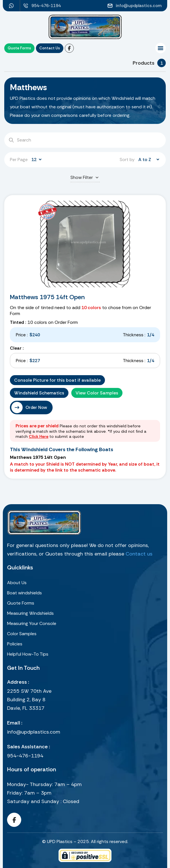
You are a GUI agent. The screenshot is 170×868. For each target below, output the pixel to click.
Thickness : (134, 335)
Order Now (36, 407)
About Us (17, 583)
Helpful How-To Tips (28, 654)
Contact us (139, 554)
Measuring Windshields (30, 613)
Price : (22, 335)
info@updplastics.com (34, 732)
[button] (161, 48)
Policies (15, 644)
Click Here (39, 436)
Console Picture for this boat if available (57, 380)
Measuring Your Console (32, 623)
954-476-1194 (25, 756)
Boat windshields (24, 593)
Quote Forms (21, 603)
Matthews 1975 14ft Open (47, 297)
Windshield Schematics (39, 393)
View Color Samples (97, 393)
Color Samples (22, 634)
